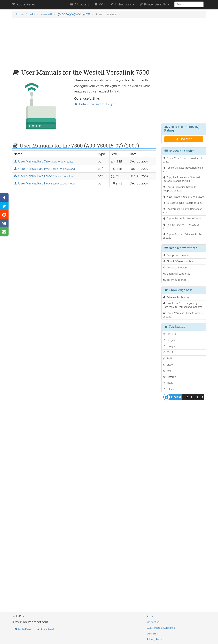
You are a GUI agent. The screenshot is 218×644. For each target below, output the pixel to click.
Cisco (168, 365)
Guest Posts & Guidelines (161, 628)
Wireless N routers (175, 267)
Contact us (153, 622)
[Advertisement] (84, 45)
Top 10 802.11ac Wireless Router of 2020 (183, 236)
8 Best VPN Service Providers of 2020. (183, 160)
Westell (46, 14)
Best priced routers (175, 255)
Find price (184, 139)
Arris (167, 371)
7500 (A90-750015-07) (74, 14)
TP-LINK (169, 334)
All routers (79, 4)
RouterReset (23, 4)
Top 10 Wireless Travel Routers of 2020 (183, 169)
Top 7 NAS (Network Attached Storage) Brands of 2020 (181, 179)
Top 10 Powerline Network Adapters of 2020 (179, 189)
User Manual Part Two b (44, 169)
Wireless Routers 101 (176, 297)
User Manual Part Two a (44, 183)
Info (32, 14)
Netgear (169, 340)
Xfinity (168, 383)
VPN (100, 4)
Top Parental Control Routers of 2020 (182, 211)
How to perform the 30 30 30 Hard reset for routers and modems (183, 305)
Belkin (168, 358)
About (150, 616)
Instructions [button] (122, 4)
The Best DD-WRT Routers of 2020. (181, 226)
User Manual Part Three (44, 176)
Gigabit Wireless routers (178, 261)
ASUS (168, 352)
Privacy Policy (155, 639)
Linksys (169, 346)
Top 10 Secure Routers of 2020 (182, 218)
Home (19, 14)
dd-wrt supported (175, 280)
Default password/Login (94, 104)
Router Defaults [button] (154, 4)
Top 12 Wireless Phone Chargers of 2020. (183, 315)
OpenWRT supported (177, 274)
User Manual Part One (43, 161)
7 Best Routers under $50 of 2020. (184, 197)
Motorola (170, 377)
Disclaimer (153, 634)
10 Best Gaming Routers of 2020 (183, 203)
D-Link (168, 389)
